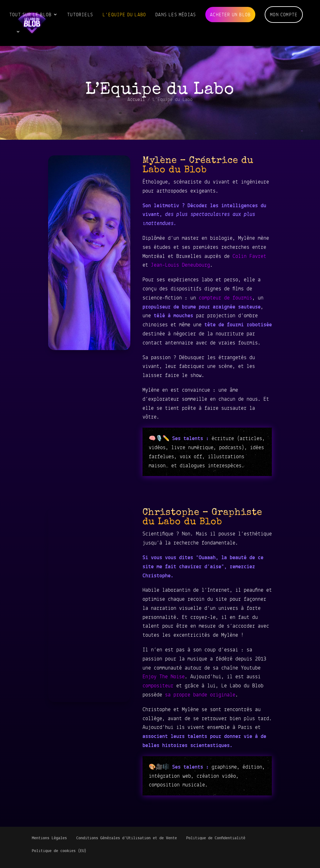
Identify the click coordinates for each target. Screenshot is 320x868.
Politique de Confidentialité (216, 838)
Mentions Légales (49, 838)
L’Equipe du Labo (124, 15)
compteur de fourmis (225, 298)
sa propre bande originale (200, 695)
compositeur (158, 685)
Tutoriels (80, 15)
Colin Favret (249, 256)
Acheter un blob (230, 15)
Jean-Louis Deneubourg (180, 265)
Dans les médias (176, 15)
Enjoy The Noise (164, 676)
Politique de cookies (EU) (59, 851)
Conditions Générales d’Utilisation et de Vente (127, 838)
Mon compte (284, 15)
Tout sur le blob (30, 15)
